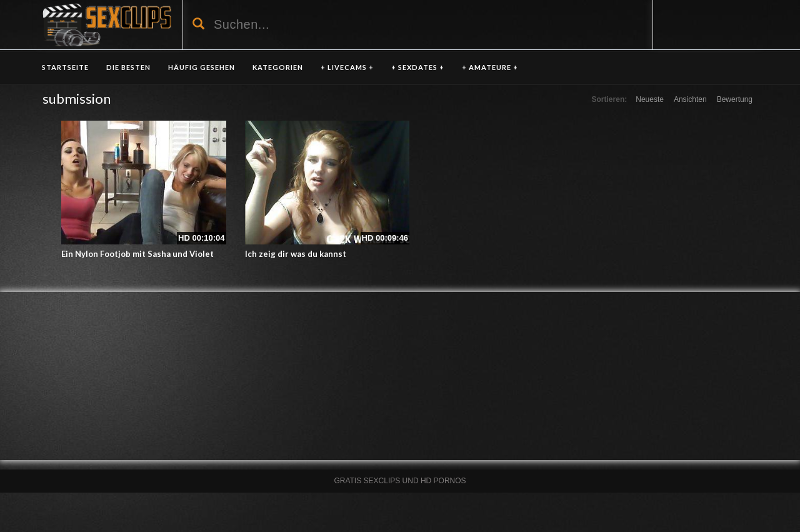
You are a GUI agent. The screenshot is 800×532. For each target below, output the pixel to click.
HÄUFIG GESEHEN (202, 67)
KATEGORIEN (278, 67)
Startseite (65, 67)
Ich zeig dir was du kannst (296, 254)
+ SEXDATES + (418, 67)
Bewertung (735, 99)
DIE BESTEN (128, 67)
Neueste (650, 99)
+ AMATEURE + (490, 67)
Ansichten (690, 99)
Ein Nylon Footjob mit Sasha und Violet (137, 254)
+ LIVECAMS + (347, 67)
